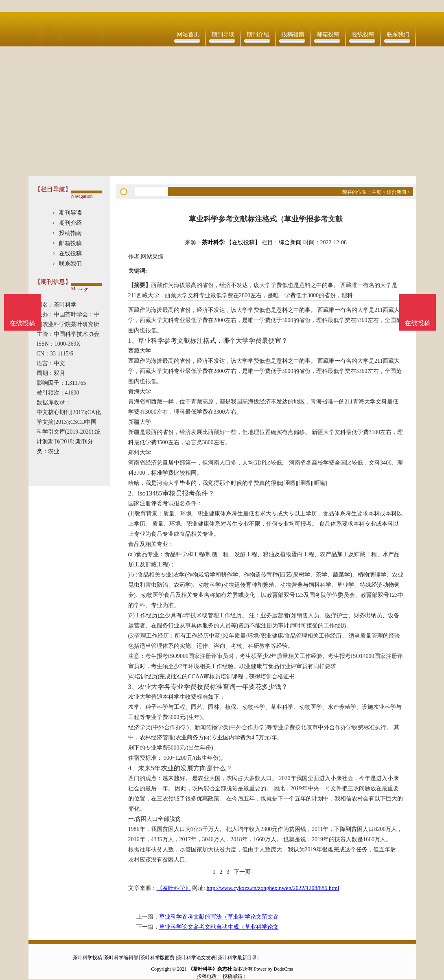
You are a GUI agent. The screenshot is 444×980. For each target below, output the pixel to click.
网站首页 (188, 34)
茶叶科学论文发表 (196, 958)
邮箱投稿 (328, 34)
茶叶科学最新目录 (237, 958)
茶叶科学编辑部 (121, 958)
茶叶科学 (213, 242)
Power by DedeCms (273, 969)
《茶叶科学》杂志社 (210, 969)
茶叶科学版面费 (157, 958)
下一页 (242, 872)
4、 (133, 768)
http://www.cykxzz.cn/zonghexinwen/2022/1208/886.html (273, 888)
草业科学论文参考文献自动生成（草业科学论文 (219, 927)
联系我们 (398, 34)
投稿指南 (293, 34)
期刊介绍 (258, 34)
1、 (133, 341)
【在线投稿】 (243, 242)
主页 (376, 192)
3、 (133, 687)
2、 (133, 493)
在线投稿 (363, 34)
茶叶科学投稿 (87, 958)
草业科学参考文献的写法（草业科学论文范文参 (219, 917)
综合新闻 (396, 192)
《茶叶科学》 (174, 888)
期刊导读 (223, 34)
